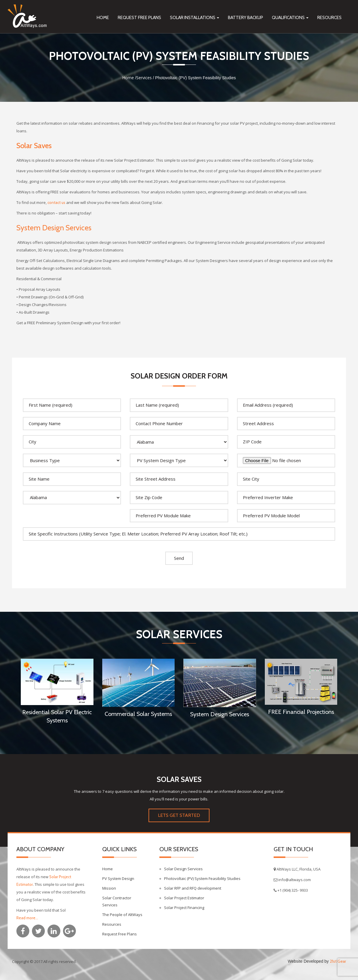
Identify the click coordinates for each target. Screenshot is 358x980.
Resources (329, 18)
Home (103, 18)
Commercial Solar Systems (138, 714)
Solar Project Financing (184, 908)
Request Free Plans (139, 18)
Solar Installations (195, 18)
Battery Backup (246, 18)
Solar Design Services (183, 869)
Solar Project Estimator (184, 898)
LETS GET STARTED (179, 815)
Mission (109, 888)
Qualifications (290, 18)
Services (144, 78)
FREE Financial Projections (301, 712)
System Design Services (54, 228)
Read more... (27, 918)
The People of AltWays (122, 915)
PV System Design (118, 878)
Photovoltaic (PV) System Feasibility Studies (202, 878)
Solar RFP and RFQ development (193, 888)
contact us (56, 202)
